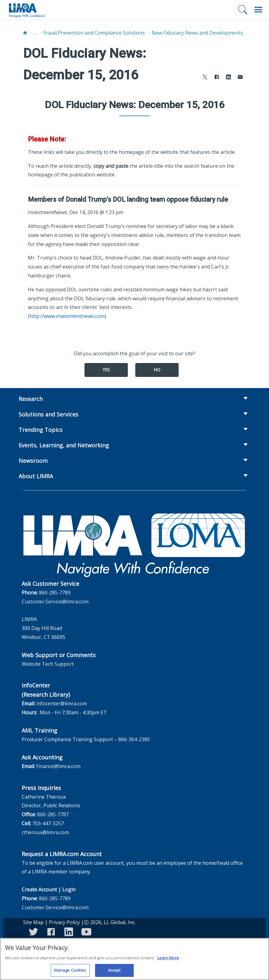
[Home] (25, 33)
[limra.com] (27, 10)
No (157, 370)
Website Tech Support (48, 664)
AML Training (39, 730)
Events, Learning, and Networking (64, 445)
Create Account (39, 889)
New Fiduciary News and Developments (197, 33)
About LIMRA (36, 476)
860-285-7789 (55, 593)
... (35, 33)
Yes (106, 370)
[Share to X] (205, 78)
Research (31, 399)
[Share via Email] (240, 78)
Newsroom (33, 461)
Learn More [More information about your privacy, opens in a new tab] (168, 961)
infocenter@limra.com (62, 703)
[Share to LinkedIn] (228, 78)
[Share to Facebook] (217, 78)
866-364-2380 (134, 739)
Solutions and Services (48, 414)
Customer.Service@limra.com (55, 602)
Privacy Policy (64, 922)
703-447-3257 (48, 823)
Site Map (33, 922)
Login (69, 889)
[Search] (243, 10)
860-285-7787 (53, 814)
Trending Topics (41, 430)
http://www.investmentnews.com (67, 316)
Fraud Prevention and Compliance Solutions (94, 33)
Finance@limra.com (58, 766)
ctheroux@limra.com (45, 832)
